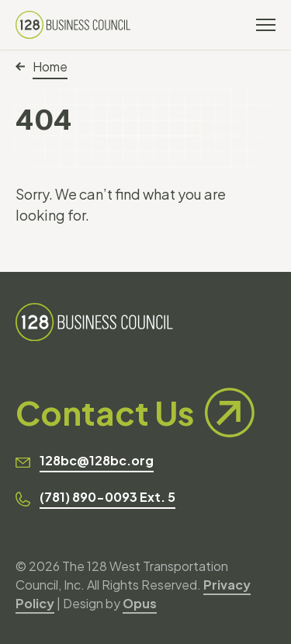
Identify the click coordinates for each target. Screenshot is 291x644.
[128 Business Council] (73, 25)
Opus (140, 603)
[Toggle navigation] (266, 25)
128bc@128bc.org (97, 460)
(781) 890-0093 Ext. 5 (107, 497)
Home (42, 66)
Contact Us (135, 413)
